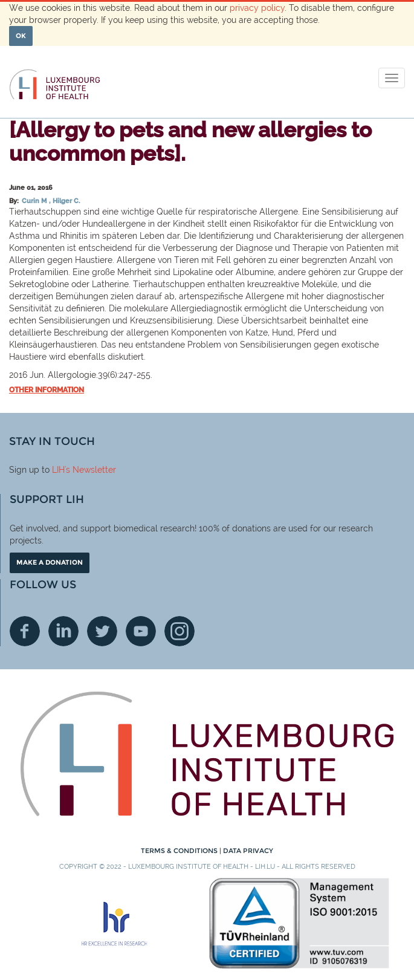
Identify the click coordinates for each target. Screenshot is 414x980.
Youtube (141, 631)
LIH (58, 470)
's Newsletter (90, 470)
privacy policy (257, 8)
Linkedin (63, 631)
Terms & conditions (180, 851)
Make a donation (50, 562)
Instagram (180, 631)
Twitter (102, 631)
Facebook (25, 631)
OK (21, 36)
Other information (47, 390)
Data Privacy (248, 851)
